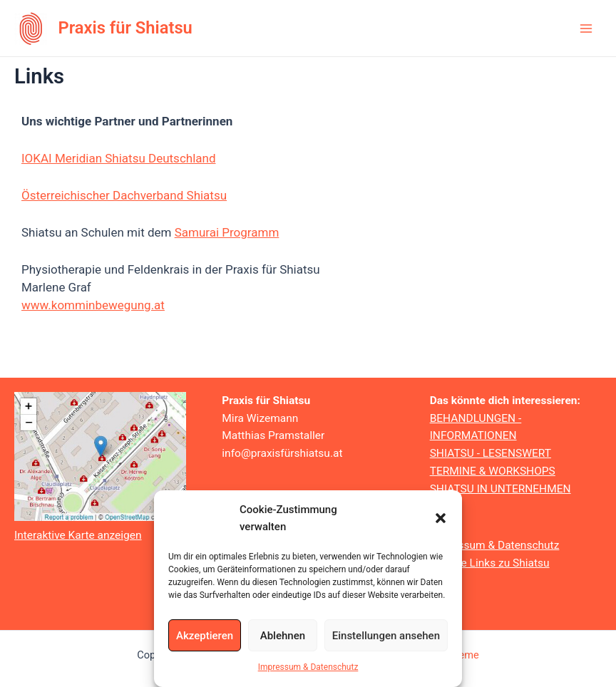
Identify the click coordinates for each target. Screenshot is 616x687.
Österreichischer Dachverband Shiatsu (124, 195)
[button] (441, 518)
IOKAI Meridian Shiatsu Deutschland (119, 158)
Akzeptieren (205, 636)
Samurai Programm (227, 232)
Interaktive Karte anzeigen (78, 535)
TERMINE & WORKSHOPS (493, 471)
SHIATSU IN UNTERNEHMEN (500, 489)
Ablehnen (283, 636)
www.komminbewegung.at (93, 305)
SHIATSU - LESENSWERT (491, 453)
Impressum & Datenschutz (308, 667)
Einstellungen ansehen (386, 636)
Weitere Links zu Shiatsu (490, 563)
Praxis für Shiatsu (125, 28)
